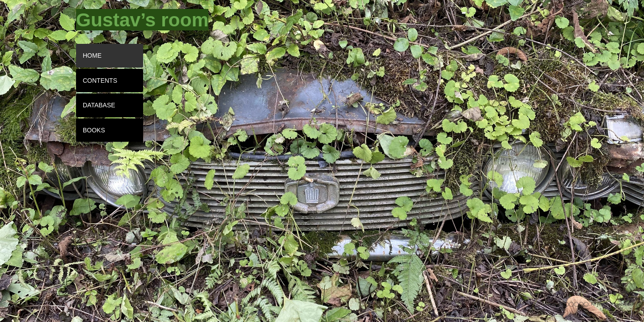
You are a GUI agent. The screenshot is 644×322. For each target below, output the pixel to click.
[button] (119, 20)
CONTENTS (100, 80)
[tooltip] (119, 20)
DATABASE (99, 105)
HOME (92, 55)
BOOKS (94, 130)
